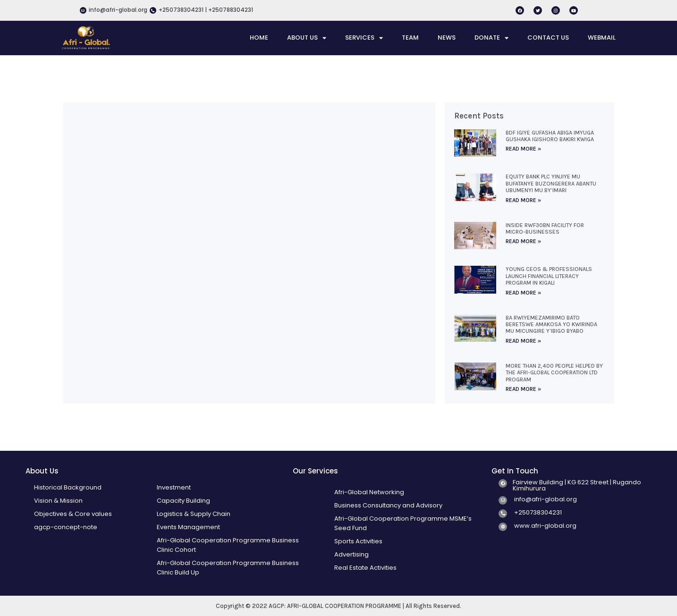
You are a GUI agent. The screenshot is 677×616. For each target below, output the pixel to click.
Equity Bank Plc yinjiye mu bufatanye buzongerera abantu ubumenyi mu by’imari (551, 183)
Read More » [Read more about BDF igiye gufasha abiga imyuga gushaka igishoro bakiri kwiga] (523, 149)
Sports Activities (358, 541)
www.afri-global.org (545, 526)
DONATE (491, 38)
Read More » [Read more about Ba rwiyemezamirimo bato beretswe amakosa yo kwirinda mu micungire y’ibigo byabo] (523, 341)
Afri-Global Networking (369, 492)
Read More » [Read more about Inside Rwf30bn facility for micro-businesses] (523, 241)
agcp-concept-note (66, 527)
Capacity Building (183, 501)
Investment (174, 487)
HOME (259, 38)
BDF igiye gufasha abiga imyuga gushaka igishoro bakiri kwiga (550, 136)
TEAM (410, 38)
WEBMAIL (602, 38)
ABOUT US (307, 38)
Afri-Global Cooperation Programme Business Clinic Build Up (228, 568)
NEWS (447, 38)
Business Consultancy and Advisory (388, 505)
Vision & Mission (58, 501)
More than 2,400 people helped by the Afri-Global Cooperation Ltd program (554, 373)
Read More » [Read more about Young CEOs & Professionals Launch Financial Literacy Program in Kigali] (523, 293)
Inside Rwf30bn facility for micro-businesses (545, 228)
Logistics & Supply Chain (194, 514)
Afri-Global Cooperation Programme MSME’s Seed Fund (403, 523)
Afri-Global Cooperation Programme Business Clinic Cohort (228, 545)
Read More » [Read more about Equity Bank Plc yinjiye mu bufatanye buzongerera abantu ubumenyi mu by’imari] (523, 200)
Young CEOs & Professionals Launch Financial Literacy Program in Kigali (549, 276)
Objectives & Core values (73, 514)
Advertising (351, 554)
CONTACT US (548, 38)
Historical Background (68, 487)
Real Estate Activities (365, 568)
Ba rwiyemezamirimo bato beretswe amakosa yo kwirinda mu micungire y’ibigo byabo (551, 325)
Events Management (188, 527)
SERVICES (364, 38)
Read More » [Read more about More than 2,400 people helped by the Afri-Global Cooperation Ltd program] (523, 389)
